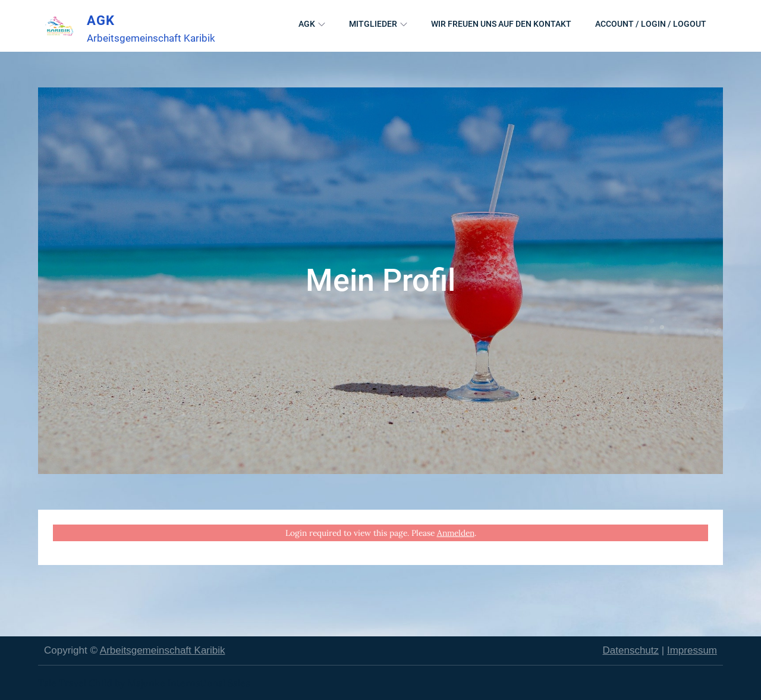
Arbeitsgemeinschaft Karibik (163, 650)
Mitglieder (378, 24)
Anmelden (456, 533)
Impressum (692, 650)
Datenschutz (631, 650)
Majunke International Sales (188, 683)
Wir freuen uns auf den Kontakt (501, 24)
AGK (101, 21)
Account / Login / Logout (651, 24)
